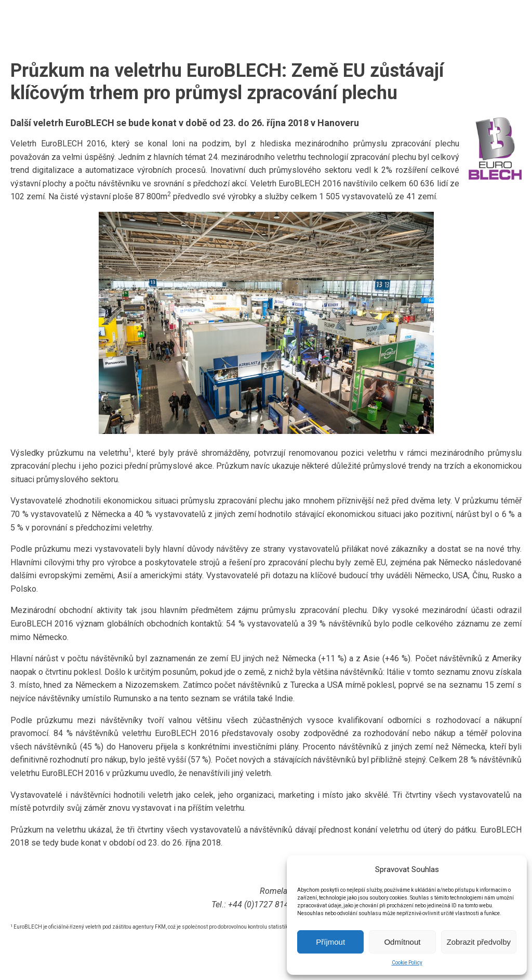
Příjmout (330, 942)
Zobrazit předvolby (479, 942)
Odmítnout (402, 942)
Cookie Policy (407, 963)
